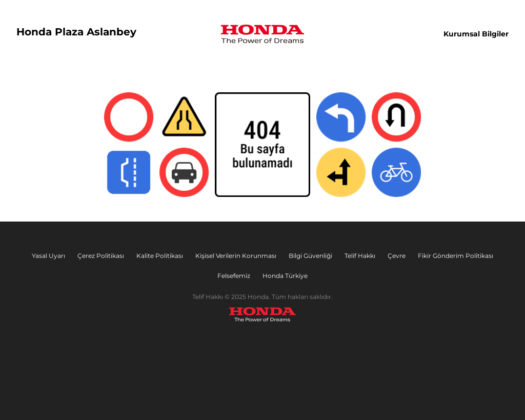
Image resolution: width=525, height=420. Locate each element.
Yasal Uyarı (48, 256)
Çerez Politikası (101, 256)
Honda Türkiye (285, 276)
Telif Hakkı (360, 256)
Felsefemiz (234, 276)
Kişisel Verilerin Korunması (236, 256)
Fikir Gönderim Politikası (456, 256)
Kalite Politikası (160, 256)
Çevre (397, 256)
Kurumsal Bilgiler (476, 34)
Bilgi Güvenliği (310, 256)
